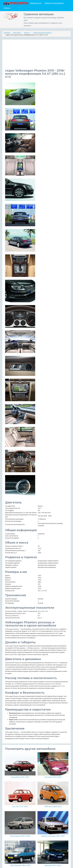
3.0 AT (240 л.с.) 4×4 (12, 701)
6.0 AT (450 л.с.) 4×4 (12, 733)
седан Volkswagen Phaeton (43, 33)
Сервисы (7, 8)
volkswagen (17, 33)
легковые (7, 33)
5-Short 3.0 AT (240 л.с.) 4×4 (15, 721)
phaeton (27, 33)
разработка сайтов (38, 866)
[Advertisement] (36, 56)
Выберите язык (36, 3)
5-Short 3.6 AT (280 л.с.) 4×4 (15, 725)
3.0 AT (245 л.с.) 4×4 (12, 705)
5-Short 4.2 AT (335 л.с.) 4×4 (15, 729)
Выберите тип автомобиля (54, 3)
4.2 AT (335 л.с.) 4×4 (12, 717)
